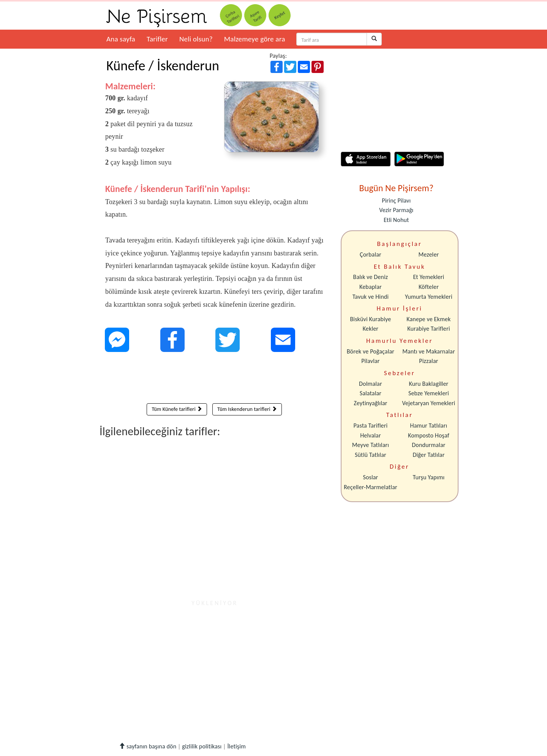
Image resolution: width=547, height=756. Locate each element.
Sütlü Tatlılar (371, 455)
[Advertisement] (214, 379)
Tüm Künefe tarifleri (177, 409)
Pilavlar (370, 361)
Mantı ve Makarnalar (429, 351)
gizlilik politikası (202, 746)
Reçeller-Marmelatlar (371, 487)
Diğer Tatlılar (428, 455)
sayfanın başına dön (148, 746)
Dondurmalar (428, 445)
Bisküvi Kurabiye (370, 319)
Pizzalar (428, 361)
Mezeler (429, 254)
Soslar (370, 477)
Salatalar (371, 393)
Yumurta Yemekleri (429, 297)
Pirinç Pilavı (396, 200)
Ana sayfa (121, 39)
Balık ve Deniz (371, 277)
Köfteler (429, 287)
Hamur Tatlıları (429, 426)
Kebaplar (371, 287)
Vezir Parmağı (396, 210)
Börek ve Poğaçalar (371, 351)
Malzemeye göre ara (255, 39)
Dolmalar (371, 384)
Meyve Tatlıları (371, 445)
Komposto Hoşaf (429, 435)
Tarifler (157, 39)
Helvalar (370, 435)
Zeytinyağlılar (370, 403)
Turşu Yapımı (429, 477)
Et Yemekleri (428, 277)
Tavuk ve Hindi (371, 297)
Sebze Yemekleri (429, 393)
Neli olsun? (196, 39)
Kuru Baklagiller (429, 384)
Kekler (371, 329)
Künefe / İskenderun (163, 66)
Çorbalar (371, 254)
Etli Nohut (396, 220)
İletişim (236, 746)
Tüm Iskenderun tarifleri (247, 409)
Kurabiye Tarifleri (428, 329)
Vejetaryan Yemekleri (428, 403)
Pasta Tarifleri (371, 426)
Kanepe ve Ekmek (428, 319)
